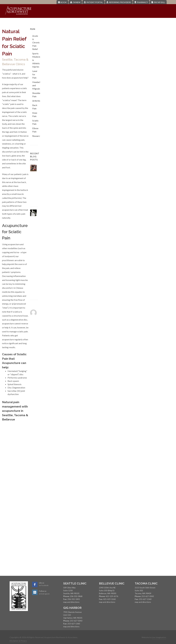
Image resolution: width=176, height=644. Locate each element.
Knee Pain (35, 114)
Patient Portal (93, 2)
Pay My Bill (158, 2)
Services (62, 22)
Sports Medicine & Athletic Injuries (37, 60)
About (47, 22)
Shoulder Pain (36, 95)
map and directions (71, 602)
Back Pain (35, 107)
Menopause (129, 22)
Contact (159, 22)
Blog (145, 22)
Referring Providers (119, 2)
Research (37, 136)
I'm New (75, 2)
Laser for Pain (35, 74)
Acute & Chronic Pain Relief (36, 42)
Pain (76, 22)
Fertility (90, 22)
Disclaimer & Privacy (18, 641)
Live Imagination (159, 637)
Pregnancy (109, 22)
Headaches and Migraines (38, 85)
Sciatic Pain (35, 122)
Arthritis (36, 101)
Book (62, 2)
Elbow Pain (35, 130)
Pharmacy (141, 2)
